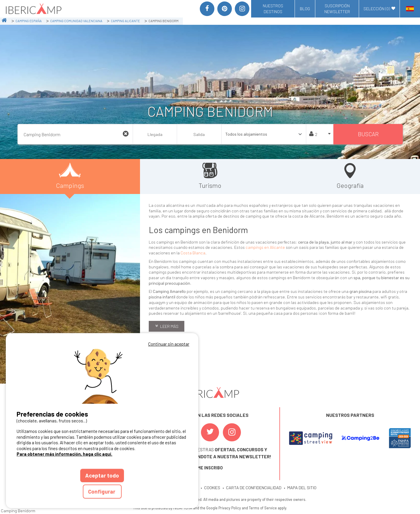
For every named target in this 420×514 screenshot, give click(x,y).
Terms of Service (263, 508)
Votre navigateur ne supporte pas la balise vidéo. (102, 376)
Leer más (169, 326)
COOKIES (212, 488)
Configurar (102, 491)
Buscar (368, 134)
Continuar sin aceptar (169, 344)
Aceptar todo (102, 475)
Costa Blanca (193, 253)
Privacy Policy (230, 508)
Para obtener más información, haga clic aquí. (64, 454)
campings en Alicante (265, 247)
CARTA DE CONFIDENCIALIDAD (254, 488)
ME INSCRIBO (210, 468)
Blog (305, 9)
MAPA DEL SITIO (302, 488)
